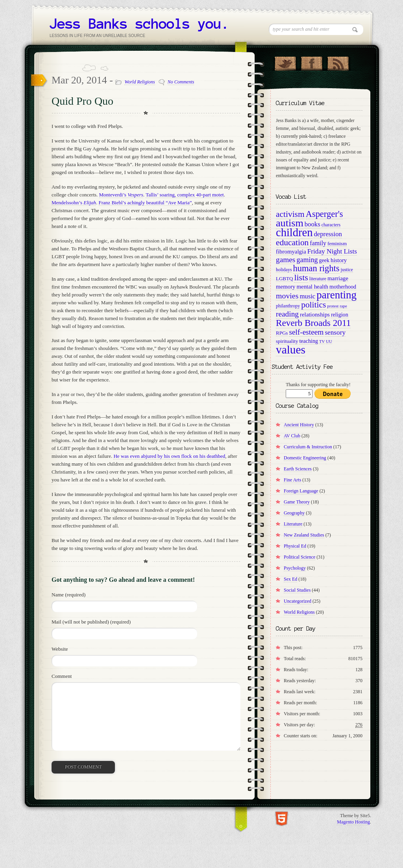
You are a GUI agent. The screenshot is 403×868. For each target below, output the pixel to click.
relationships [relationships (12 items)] (315, 315)
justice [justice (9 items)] (347, 270)
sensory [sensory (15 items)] (335, 332)
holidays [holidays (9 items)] (284, 270)
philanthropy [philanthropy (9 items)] (288, 306)
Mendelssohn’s (74, 203)
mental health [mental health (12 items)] (312, 287)
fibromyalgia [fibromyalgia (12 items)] (291, 252)
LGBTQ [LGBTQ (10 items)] (284, 279)
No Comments (181, 82)
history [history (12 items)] (339, 260)
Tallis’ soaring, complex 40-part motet (185, 195)
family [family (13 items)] (318, 243)
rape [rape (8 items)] (343, 306)
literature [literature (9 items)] (318, 279)
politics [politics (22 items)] (313, 305)
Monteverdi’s (121, 195)
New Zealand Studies (304, 535)
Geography (294, 513)
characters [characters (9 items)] (331, 225)
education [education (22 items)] (292, 242)
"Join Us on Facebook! (311, 62)
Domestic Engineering (305, 458)
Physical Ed (295, 546)
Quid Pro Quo (82, 101)
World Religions (140, 82)
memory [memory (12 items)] (286, 287)
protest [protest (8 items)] (333, 306)
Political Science (299, 557)
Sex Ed (290, 579)
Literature (293, 524)
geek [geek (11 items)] (324, 260)
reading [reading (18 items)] (287, 314)
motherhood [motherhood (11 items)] (343, 287)
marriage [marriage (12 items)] (338, 278)
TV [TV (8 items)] (322, 341)
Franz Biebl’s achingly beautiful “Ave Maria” (145, 203)
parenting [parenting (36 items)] (336, 295)
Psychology (295, 568)
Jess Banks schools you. (139, 24)
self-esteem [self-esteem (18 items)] (306, 332)
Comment (62, 676)
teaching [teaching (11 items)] (309, 341)
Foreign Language (301, 491)
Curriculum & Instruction (308, 447)
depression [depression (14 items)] (328, 234)
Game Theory (297, 502)
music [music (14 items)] (307, 296)
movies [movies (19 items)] (287, 296)
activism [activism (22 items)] (290, 214)
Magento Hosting (353, 822)
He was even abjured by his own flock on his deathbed (169, 456)
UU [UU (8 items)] (329, 341)
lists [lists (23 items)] (301, 277)
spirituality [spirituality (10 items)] (287, 341)
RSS (338, 62)
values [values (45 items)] (291, 350)
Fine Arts (292, 480)
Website (60, 649)
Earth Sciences (298, 469)
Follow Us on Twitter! (285, 62)
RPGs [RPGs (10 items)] (282, 333)
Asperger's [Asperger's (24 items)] (324, 214)
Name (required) (68, 595)
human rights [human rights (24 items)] (316, 268)
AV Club (292, 436)
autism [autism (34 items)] (290, 223)
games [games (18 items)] (286, 260)
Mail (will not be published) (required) (91, 622)
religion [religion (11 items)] (340, 315)
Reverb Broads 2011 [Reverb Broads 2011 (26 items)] (313, 323)
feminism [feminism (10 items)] (337, 243)
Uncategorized (298, 601)
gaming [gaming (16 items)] (307, 260)
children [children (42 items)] (294, 232)
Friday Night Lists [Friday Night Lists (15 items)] (332, 251)
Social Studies (297, 590)
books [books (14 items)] (312, 224)
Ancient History (299, 425)
